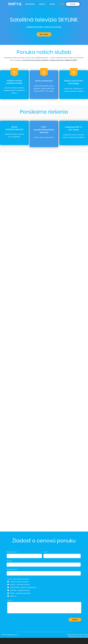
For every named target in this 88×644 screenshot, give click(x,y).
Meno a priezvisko (12, 552)
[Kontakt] (73, 4)
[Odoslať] (75, 620)
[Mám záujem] (44, 34)
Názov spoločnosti (12, 569)
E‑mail (45, 552)
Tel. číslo (9, 561)
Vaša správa (10, 600)
